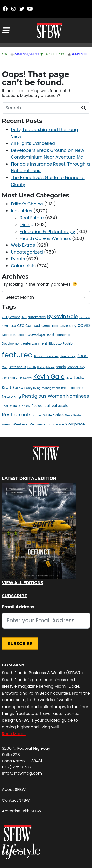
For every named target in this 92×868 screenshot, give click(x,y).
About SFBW (14, 790)
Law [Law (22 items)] (69, 378)
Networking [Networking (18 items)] (11, 396)
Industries (21, 211)
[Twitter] (22, 9)
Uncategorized (27, 252)
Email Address (18, 607)
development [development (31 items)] (41, 334)
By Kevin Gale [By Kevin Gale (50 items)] (62, 316)
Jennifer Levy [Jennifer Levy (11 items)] (76, 367)
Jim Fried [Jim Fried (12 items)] (8, 378)
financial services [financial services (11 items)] (46, 356)
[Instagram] (13, 9)
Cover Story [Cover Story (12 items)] (68, 326)
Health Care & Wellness (45, 238)
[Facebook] (5, 9)
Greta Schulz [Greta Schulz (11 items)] (17, 367)
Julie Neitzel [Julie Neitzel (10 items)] (24, 378)
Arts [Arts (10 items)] (24, 317)
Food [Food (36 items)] (82, 356)
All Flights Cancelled (33, 143)
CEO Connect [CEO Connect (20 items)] (29, 326)
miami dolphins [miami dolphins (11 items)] (72, 388)
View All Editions (23, 583)
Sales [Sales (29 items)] (59, 415)
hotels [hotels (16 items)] (61, 367)
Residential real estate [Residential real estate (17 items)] (50, 406)
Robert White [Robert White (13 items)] (42, 415)
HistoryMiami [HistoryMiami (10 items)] (46, 367)
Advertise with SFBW (22, 811)
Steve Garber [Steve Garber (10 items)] (74, 415)
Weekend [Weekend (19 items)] (20, 424)
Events (18, 259)
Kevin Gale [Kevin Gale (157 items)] (49, 377)
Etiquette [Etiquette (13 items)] (55, 344)
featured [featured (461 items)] (17, 355)
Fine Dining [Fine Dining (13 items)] (68, 356)
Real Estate (32, 218)
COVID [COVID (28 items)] (84, 326)
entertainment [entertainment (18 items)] (35, 343)
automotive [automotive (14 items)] (37, 317)
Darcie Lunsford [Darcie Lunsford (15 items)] (14, 335)
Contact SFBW (16, 800)
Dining (27, 225)
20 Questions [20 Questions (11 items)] (11, 317)
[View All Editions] (39, 531)
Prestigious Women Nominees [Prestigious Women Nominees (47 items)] (55, 396)
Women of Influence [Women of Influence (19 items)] (47, 424)
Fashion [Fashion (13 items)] (69, 344)
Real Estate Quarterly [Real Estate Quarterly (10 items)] (16, 406)
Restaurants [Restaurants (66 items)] (17, 415)
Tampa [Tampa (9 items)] (7, 425)
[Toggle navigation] (5, 30)
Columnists (23, 266)
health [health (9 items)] (32, 367)
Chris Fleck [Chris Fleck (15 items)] (50, 326)
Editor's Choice (27, 204)
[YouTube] (30, 9)
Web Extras (23, 245)
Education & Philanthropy (47, 231)
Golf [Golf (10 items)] (5, 367)
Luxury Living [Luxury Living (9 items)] (32, 388)
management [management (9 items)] (51, 388)
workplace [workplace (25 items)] (75, 424)
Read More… (14, 734)
